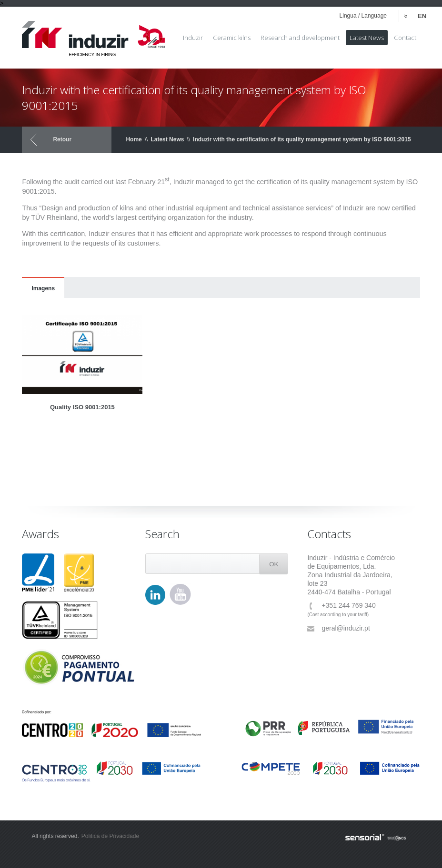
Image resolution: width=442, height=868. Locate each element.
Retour (62, 139)
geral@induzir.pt (338, 628)
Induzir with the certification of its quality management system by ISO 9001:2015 (302, 139)
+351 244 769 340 (341, 606)
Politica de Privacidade (110, 836)
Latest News (167, 139)
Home (134, 139)
